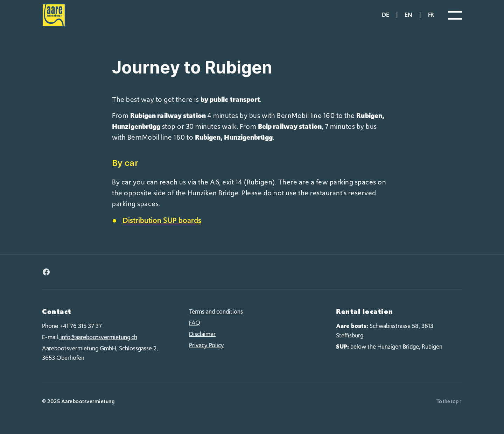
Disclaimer (202, 342)
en (408, 19)
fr (431, 19)
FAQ (195, 331)
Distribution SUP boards (162, 228)
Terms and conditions (216, 320)
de (385, 19)
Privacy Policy (206, 353)
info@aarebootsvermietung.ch (98, 345)
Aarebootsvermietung (88, 409)
